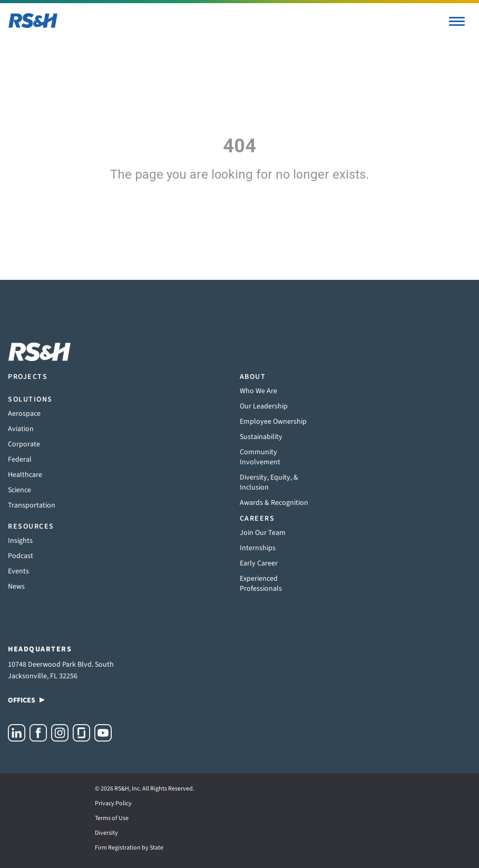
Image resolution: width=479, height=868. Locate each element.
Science (19, 490)
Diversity (106, 833)
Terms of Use (112, 818)
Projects (28, 377)
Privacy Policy (113, 803)
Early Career (259, 563)
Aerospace (24, 414)
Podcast (21, 556)
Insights (20, 541)
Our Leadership (264, 406)
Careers (257, 519)
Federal (20, 460)
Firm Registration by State (129, 848)
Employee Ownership (273, 422)
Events (18, 571)
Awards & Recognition (274, 503)
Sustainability (261, 437)
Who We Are (258, 391)
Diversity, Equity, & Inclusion (269, 482)
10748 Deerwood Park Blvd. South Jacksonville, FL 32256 (61, 670)
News (16, 587)
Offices (26, 700)
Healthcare (25, 475)
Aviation (21, 429)
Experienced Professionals (261, 584)
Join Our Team (263, 533)
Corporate (24, 444)
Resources (31, 526)
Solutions (30, 399)
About (253, 377)
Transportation (32, 505)
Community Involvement (260, 457)
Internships (258, 548)
